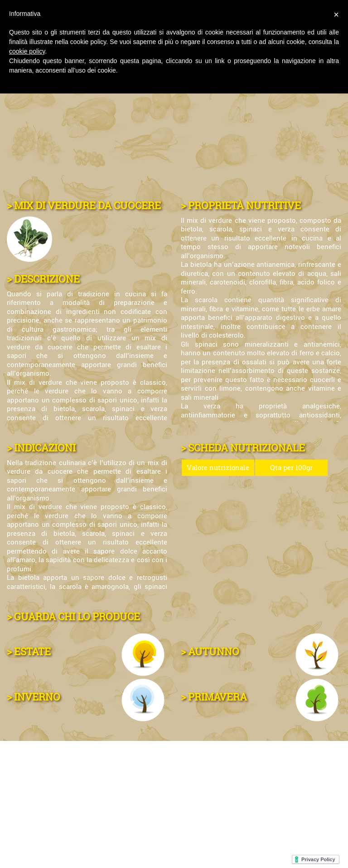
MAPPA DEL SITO (270, 805)
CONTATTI (30, 805)
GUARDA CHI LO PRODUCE (77, 616)
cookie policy (27, 51)
